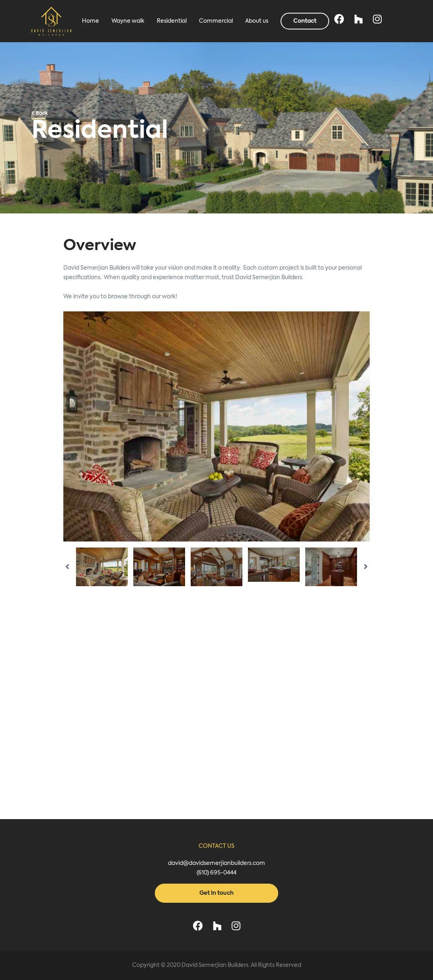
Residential (172, 21)
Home (91, 21)
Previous (57, 426)
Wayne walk (128, 21)
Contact (305, 21)
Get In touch (216, 893)
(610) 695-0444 (216, 873)
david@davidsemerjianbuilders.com (216, 863)
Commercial (216, 21)
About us (257, 21)
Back (40, 113)
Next (376, 426)
